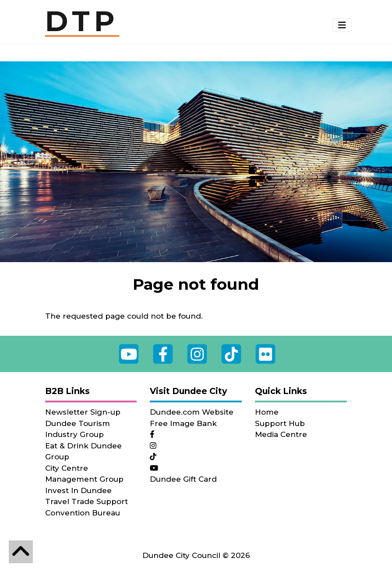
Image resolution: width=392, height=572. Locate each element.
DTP (82, 22)
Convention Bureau (83, 513)
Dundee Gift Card (183, 479)
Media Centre (281, 434)
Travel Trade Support (87, 501)
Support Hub (280, 423)
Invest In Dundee (78, 490)
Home (267, 412)
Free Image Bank (183, 423)
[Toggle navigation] (342, 25)
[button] (342, 25)
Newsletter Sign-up (83, 412)
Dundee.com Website (192, 412)
